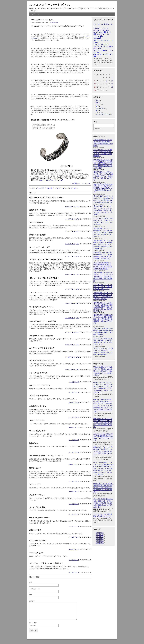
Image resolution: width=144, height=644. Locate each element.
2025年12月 (100, 541)
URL (78, 207)
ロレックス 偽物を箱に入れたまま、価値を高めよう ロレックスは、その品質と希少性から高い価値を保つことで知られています (103, 503)
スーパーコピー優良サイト (102, 32)
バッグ (98, 104)
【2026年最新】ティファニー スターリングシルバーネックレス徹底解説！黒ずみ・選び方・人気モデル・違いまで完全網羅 (103, 210)
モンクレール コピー (100, 46)
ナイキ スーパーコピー (101, 44)
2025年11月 (100, 543)
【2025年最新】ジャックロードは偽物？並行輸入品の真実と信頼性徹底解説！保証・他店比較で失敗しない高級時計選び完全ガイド (103, 307)
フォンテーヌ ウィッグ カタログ (66, 188)
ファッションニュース (103, 114)
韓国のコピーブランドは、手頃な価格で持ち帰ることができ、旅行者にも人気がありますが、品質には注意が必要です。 (103, 423)
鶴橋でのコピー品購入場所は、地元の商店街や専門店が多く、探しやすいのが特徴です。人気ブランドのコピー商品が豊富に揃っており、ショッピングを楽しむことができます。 (103, 406)
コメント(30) (86, 183)
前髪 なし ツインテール (101, 34)
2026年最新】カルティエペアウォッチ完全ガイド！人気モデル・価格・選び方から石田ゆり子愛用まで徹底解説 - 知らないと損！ (103, 164)
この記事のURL (76, 183)
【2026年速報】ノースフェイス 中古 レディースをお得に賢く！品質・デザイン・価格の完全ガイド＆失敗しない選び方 (103, 176)
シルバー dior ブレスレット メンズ (51, 180)
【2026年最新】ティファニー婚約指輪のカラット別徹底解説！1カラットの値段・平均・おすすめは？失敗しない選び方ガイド (103, 232)
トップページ (35, 14)
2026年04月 (100, 533)
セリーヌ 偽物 (98, 36)
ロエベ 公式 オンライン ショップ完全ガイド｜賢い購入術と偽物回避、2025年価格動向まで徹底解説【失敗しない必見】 (103, 188)
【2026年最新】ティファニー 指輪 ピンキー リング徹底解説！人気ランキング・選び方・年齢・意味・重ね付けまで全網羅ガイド (103, 245)
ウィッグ (99, 112)
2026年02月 (100, 537)
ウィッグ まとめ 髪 (38, 188)
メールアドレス (70, 207)
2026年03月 (100, 535)
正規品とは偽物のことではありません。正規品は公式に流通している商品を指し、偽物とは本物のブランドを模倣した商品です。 (103, 371)
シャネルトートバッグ (101, 28)
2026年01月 (100, 539)
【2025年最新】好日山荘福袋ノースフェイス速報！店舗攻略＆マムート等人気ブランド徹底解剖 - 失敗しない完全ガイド (103, 319)
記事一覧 (49, 188)
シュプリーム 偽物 (99, 50)
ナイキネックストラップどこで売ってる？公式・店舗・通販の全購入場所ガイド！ (103, 287)
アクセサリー (54, 23)
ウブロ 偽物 (97, 38)
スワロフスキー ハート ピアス (50, 5)
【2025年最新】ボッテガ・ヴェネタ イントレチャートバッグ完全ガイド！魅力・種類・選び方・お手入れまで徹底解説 (103, 277)
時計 (97, 100)
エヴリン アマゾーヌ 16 (101, 30)
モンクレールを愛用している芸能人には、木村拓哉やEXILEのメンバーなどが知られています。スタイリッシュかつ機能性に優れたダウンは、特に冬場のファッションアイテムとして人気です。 (103, 468)
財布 (97, 102)
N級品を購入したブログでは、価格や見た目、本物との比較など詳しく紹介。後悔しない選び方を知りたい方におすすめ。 (103, 488)
